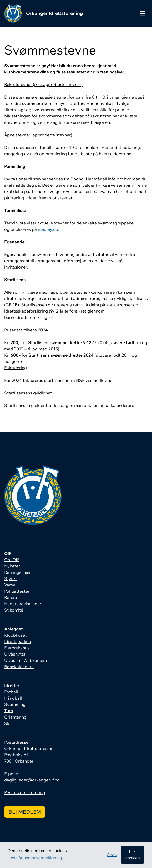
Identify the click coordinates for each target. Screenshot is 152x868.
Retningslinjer (17, 572)
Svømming (15, 704)
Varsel (10, 585)
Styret (10, 578)
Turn (9, 711)
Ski (7, 723)
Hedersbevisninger (23, 604)
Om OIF (12, 560)
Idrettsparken (17, 641)
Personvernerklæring (25, 792)
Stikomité (14, 610)
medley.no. (49, 229)
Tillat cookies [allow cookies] (133, 855)
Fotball (11, 692)
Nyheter (12, 566)
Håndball (13, 698)
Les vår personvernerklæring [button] (35, 858)
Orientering (15, 717)
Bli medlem (25, 812)
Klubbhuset (15, 635)
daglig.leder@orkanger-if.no (32, 780)
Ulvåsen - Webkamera (26, 660)
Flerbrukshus (17, 648)
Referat (11, 597)
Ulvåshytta (15, 654)
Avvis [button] (112, 855)
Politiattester (17, 591)
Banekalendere (19, 667)
